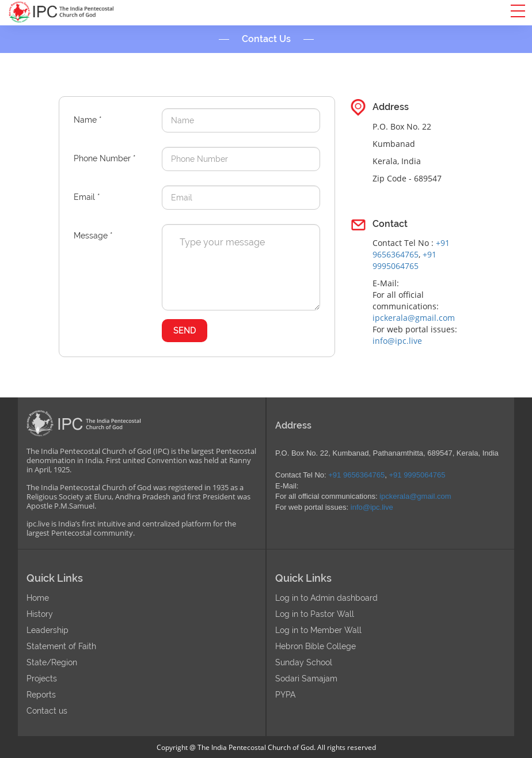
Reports (41, 695)
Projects (42, 679)
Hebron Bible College (316, 646)
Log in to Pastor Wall (315, 614)
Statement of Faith (61, 646)
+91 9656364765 (411, 249)
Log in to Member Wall (318, 630)
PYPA (285, 695)
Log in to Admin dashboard (326, 598)
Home (38, 598)
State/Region (52, 662)
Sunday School (304, 662)
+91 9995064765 (404, 260)
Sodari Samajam (306, 679)
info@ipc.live (397, 341)
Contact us (47, 711)
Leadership (48, 630)
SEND (185, 331)
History (40, 614)
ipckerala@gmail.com (414, 318)
